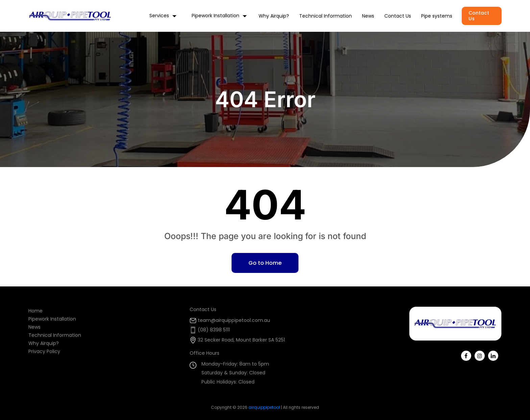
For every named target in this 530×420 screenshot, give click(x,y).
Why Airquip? (274, 16)
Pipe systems (437, 16)
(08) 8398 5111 (214, 330)
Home (35, 311)
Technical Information (326, 16)
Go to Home (265, 263)
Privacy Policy (44, 351)
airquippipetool (264, 407)
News (368, 16)
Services (159, 16)
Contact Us (398, 16)
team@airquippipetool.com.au (234, 320)
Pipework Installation (215, 16)
